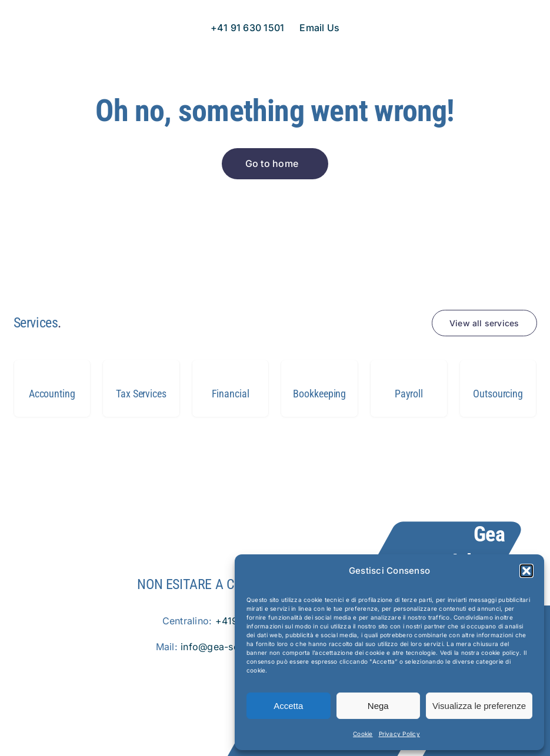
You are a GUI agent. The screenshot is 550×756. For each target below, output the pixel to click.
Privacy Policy (399, 734)
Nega (378, 706)
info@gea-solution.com (234, 647)
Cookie (363, 734)
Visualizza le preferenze (479, 706)
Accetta (288, 706)
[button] (526, 571)
